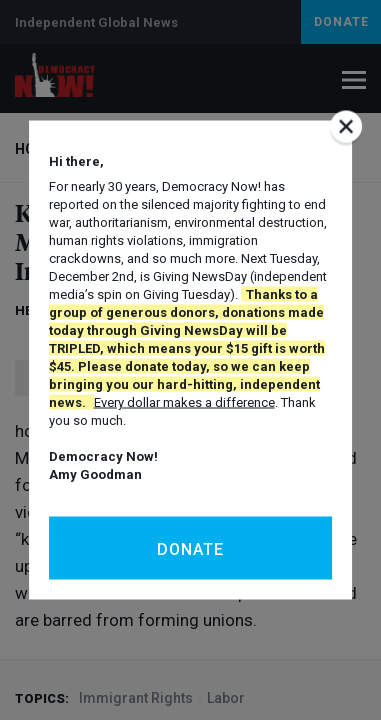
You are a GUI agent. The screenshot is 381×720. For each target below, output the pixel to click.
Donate (190, 549)
